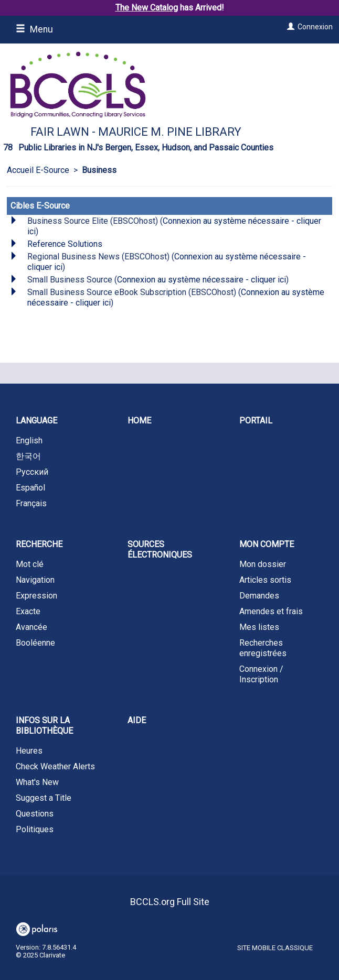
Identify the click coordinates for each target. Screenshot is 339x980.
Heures (29, 751)
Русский (32, 472)
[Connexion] (289, 27)
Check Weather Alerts (55, 766)
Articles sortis (265, 580)
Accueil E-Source (38, 170)
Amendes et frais (271, 611)
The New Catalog (147, 8)
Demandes (259, 596)
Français (31, 503)
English (29, 440)
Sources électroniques (160, 549)
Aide (137, 720)
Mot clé (30, 564)
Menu (34, 29)
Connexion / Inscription (261, 674)
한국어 (28, 456)
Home (139, 421)
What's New (37, 782)
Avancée (31, 627)
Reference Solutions (65, 244)
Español (30, 488)
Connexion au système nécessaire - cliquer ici (202, 280)
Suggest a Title (44, 798)
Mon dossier (263, 564)
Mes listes (259, 627)
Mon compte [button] (267, 544)
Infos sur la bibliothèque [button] (44, 726)
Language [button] (36, 421)
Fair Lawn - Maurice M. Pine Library (136, 132)
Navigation (35, 580)
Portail (256, 421)
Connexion (315, 27)
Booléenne (35, 643)
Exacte (28, 611)
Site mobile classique (275, 948)
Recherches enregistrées (263, 648)
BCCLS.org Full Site (170, 902)
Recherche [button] (39, 544)
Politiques (35, 829)
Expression (36, 596)
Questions (35, 814)
